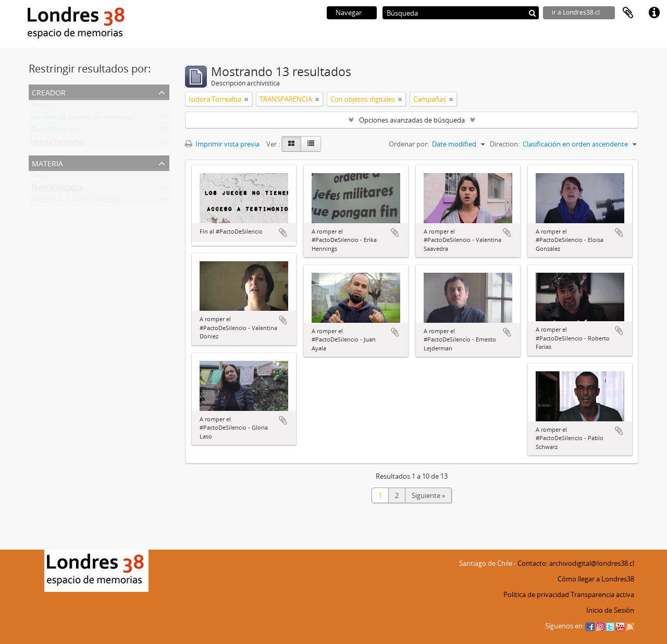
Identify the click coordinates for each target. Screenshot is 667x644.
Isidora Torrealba (57, 144)
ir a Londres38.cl (576, 12)
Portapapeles (628, 13)
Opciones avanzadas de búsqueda (412, 120)
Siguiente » (428, 495)
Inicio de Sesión (610, 610)
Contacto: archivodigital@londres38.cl (576, 563)
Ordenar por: (409, 144)
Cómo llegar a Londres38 (596, 579)
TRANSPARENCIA (57, 190)
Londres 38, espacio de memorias (82, 119)
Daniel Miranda (54, 131)
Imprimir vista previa (222, 144)
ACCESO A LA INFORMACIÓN (75, 202)
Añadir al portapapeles (283, 233)
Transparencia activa (602, 594)
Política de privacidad (536, 594)
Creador (49, 92)
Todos (40, 106)
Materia (47, 162)
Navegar (349, 13)
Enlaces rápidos (654, 13)
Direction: (505, 144)
